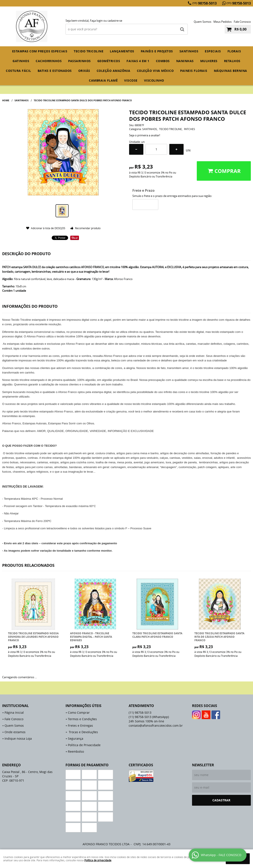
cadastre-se (115, 21)
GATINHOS (21, 61)
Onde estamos (15, 732)
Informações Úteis (83, 706)
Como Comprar (79, 713)
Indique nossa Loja (18, 738)
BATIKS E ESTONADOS (55, 71)
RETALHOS (232, 61)
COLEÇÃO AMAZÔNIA (114, 71)
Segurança (76, 738)
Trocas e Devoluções (83, 732)
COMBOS (163, 61)
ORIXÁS (84, 71)
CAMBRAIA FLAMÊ (103, 80)
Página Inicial (14, 713)
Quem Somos (203, 22)
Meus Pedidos (223, 22)
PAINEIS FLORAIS (194, 71)
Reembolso (76, 751)
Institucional (15, 706)
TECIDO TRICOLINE (89, 51)
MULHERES (209, 61)
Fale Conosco (242, 22)
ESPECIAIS (213, 51)
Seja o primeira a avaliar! (145, 135)
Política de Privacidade (84, 745)
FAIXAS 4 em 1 (138, 61)
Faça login (96, 21)
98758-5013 (205, 3)
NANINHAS (185, 61)
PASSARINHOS (79, 61)
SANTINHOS (189, 51)
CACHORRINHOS (49, 61)
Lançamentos (122, 51)
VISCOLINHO (154, 80)
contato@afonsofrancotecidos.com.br (156, 725)
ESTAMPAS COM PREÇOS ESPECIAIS (40, 51)
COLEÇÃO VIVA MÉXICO (155, 71)
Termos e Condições (82, 719)
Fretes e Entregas (80, 725)
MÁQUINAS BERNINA (231, 71)
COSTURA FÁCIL (18, 71)
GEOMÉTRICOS (109, 61)
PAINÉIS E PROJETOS (157, 51)
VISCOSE (131, 80)
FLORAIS (234, 51)
